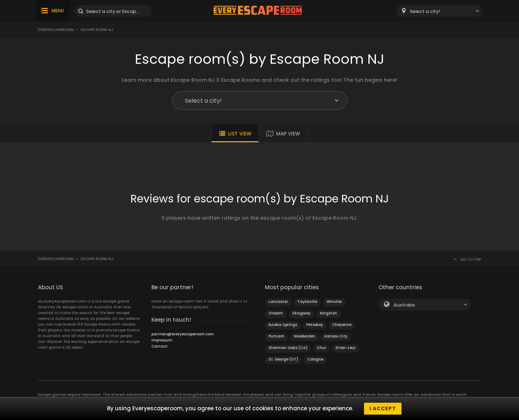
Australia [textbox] (404, 305)
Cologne (315, 359)
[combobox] (440, 11)
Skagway (301, 313)
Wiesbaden (304, 336)
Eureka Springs (283, 325)
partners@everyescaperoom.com (183, 334)
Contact (159, 346)
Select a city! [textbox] (425, 11)
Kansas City (336, 336)
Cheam (276, 313)
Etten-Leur (346, 348)
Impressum (162, 340)
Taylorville (307, 302)
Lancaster (278, 302)
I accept (383, 408)
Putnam (276, 336)
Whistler (334, 302)
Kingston (329, 313)
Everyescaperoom (56, 30)
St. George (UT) (283, 359)
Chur (321, 348)
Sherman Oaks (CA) (288, 348)
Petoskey (315, 325)
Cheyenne (342, 325)
